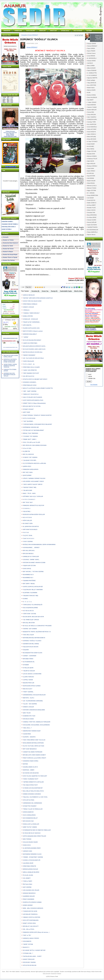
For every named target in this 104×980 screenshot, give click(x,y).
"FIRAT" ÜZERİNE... (29, 692)
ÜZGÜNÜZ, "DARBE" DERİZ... (31, 560)
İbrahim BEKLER (92, 110)
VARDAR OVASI (28, 851)
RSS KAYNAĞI (78, 31)
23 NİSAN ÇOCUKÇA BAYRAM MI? (33, 788)
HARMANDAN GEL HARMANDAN (32, 803)
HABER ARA (18, 31)
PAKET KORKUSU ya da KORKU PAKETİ (34, 758)
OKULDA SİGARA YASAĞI (30, 842)
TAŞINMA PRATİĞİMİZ (29, 581)
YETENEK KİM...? (28, 953)
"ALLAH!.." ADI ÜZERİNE (30, 704)
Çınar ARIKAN (91, 56)
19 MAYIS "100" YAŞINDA (30, 457)
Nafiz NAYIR (91, 161)
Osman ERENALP (33, 35)
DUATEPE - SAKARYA (29, 737)
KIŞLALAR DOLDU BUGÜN (31, 647)
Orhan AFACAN (91, 115)
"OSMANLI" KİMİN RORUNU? (31, 313)
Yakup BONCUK (92, 83)
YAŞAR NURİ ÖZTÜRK (29, 566)
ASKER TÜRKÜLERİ (29, 959)
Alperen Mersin (91, 235)
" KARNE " (26, 337)
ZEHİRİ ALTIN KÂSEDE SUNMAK (32, 902)
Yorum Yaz (45, 291)
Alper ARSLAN (91, 164)
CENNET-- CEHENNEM (30, 656)
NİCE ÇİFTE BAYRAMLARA (31, 920)
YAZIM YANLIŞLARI (28, 361)
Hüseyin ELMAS (92, 220)
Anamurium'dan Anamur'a (10, 243)
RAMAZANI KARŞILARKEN (31, 469)
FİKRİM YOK (92, 379)
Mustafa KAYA (91, 154)
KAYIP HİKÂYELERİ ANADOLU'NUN (33, 400)
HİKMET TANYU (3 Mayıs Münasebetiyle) (34, 403)
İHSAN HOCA (27, 845)
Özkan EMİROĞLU (92, 232)
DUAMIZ (25, 599)
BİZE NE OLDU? (28, 689)
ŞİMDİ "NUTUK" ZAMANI (30, 827)
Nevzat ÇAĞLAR (92, 222)
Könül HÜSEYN (91, 132)
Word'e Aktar (78, 291)
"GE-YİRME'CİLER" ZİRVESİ (31, 620)
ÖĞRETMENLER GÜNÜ (30, 385)
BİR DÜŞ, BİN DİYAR (29, 623)
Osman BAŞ (91, 112)
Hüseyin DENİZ (91, 61)
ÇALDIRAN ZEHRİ (28, 863)
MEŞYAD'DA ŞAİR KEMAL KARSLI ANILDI (11, 356)
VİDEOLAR (42, 31)
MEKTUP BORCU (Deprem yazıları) (33, 331)
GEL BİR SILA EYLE (29, 376)
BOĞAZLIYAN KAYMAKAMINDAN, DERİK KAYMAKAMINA (39, 544)
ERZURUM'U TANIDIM (29, 962)
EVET (90, 374)
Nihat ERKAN (91, 183)
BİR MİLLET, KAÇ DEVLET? (31, 926)
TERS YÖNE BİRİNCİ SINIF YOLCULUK (34, 740)
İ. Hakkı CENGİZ (92, 102)
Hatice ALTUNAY (92, 129)
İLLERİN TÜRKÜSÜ (28, 677)
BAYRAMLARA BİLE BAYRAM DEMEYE (34, 638)
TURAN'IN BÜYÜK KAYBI (30, 911)
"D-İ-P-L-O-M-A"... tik (29, 364)
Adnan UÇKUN (91, 210)
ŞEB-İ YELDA (27, 713)
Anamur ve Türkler (8, 240)
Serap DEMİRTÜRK (93, 195)
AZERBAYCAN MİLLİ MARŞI (31, 644)
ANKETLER (53, 31)
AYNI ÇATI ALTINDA (29, 800)
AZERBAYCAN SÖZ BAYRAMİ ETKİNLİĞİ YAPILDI (9, 375)
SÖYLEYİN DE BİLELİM (30, 965)
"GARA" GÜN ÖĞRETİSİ (30, 370)
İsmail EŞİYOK (91, 200)
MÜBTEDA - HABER (29, 770)
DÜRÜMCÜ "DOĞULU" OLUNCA (32, 641)
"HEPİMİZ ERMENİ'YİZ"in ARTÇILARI (33, 782)
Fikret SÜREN (91, 48)
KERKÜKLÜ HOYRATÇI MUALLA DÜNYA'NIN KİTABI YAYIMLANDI (10, 361)
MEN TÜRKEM (27, 839)
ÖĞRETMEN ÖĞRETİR (30, 866)
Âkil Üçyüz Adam (28, 884)
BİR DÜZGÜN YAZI (28, 821)
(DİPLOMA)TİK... (28, 325)
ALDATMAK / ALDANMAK (30, 593)
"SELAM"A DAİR (28, 490)
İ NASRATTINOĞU (92, 227)
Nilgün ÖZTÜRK (92, 190)
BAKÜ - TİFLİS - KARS (29, 493)
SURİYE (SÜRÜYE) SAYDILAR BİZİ (33, 587)
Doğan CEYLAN (92, 151)
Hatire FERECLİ (92, 134)
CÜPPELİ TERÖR (28, 680)
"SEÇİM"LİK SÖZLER (29, 671)
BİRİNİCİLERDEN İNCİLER (30, 869)
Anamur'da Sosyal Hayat (10, 254)
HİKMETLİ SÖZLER (28, 307)
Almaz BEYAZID (92, 139)
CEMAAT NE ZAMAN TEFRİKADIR (33, 752)
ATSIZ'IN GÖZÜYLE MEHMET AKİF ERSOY (35, 379)
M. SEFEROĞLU (92, 58)
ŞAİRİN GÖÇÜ (27, 466)
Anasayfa (6, 237)
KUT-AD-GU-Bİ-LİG (28, 611)
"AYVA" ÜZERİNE (28, 541)
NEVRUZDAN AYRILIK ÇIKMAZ (32, 686)
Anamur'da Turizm (8, 249)
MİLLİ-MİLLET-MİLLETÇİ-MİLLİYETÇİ (33, 791)
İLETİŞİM (89, 31)
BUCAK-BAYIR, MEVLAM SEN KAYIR (33, 617)
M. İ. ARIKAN (91, 193)
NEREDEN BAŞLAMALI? (30, 334)
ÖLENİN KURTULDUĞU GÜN (31, 328)
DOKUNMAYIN (27, 941)
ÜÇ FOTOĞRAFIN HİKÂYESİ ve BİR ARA (34, 463)
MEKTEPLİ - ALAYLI (29, 698)
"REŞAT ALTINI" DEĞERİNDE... (32, 322)
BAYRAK (25, 764)
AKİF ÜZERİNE (27, 887)
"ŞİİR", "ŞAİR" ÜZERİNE (30, 391)
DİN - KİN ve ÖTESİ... (29, 929)
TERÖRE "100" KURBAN (30, 629)
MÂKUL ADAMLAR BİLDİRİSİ (31, 872)
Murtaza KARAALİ (92, 166)
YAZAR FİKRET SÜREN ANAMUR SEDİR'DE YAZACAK (10, 366)
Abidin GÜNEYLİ (92, 203)
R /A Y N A (26, 532)
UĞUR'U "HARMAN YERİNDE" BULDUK (34, 478)
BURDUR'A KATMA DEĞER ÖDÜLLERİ (34, 514)
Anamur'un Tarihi (8, 246)
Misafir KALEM (91, 181)
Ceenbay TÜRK (91, 122)
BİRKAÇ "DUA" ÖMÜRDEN (31, 433)
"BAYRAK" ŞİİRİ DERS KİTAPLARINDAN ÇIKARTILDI (38, 298)
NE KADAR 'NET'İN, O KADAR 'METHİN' (34, 950)
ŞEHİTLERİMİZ (27, 475)
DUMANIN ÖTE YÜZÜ (29, 716)
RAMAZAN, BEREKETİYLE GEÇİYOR (34, 505)
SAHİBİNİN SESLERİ (29, 896)
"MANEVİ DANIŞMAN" (29, 355)
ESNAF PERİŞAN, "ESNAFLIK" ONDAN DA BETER (37, 415)
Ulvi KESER (90, 198)
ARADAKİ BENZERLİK (29, 893)
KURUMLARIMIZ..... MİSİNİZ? (31, 547)
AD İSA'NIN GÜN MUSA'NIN (31, 773)
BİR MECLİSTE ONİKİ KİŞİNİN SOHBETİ (34, 755)
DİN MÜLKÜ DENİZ (28, 719)
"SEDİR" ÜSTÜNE (28, 944)
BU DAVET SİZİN (28, 523)
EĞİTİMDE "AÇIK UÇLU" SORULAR (33, 496)
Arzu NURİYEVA (92, 124)
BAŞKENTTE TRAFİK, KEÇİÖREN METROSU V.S (37, 632)
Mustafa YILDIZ (91, 208)
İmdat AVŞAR (91, 144)
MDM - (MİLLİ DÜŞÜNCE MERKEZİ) (33, 908)
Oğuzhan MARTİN (92, 78)
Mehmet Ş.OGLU (92, 186)
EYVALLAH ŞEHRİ (28, 668)
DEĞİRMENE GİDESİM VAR (31, 427)
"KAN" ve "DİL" (27, 935)
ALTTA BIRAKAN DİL (29, 662)
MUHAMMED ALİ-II (28, 575)
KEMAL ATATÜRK (28, 316)
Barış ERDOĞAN (92, 215)
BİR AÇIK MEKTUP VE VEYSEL (32, 406)
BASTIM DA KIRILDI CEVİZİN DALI (33, 352)
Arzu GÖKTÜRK (92, 85)
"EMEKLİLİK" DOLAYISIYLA (31, 394)
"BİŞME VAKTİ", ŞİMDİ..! (30, 439)
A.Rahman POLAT (92, 159)
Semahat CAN (91, 213)
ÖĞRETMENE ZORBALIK (30, 304)
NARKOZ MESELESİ (29, 295)
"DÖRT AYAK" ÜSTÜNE (30, 614)
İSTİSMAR (26, 665)
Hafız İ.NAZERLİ (92, 117)
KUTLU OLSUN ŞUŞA (29, 418)
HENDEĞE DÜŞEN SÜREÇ (31, 761)
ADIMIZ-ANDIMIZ (28, 905)
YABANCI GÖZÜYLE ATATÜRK (32, 917)
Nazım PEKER (91, 51)
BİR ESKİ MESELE (28, 554)
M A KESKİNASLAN (93, 230)
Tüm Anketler (94, 385)
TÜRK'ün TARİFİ (28, 881)
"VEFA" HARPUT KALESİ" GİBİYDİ (33, 484)
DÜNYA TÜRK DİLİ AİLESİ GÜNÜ (32, 301)
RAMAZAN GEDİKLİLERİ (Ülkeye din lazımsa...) (36, 932)
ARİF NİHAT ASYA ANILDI (30, 529)
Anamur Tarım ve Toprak (10, 257)
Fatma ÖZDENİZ (92, 70)
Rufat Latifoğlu (91, 80)
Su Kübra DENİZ (92, 217)
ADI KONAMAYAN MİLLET (30, 818)
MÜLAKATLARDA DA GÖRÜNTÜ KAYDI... (35, 346)
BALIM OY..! (26, 947)
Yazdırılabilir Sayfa (66, 291)
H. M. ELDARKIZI (92, 75)
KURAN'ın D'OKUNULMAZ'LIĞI (32, 860)
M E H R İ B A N (27, 517)
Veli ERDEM (91, 178)
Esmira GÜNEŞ (91, 95)
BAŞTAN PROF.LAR (29, 683)
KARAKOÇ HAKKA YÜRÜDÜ (31, 938)
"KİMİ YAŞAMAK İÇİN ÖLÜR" (31, 373)
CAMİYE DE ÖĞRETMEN (30, 343)
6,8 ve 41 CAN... (28, 448)
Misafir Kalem (91, 88)
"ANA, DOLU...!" (27, 728)
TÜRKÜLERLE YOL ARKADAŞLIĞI (33, 605)
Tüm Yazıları (25, 291)
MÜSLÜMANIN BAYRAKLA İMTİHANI (33, 743)
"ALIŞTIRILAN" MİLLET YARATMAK (33, 590)
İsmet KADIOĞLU (92, 127)
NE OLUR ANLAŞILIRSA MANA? (32, 340)
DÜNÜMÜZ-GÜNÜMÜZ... (30, 382)
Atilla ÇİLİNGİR (91, 68)
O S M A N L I (27, 508)
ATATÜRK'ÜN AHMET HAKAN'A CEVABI (34, 563)
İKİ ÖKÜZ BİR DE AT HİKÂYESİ (32, 833)
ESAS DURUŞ (27, 569)
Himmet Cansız (91, 53)
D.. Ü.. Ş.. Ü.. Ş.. (28, 602)
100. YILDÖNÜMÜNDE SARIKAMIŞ (33, 701)
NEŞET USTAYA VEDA (29, 923)
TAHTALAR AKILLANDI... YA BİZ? (32, 956)
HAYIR (90, 377)
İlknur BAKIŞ (91, 149)
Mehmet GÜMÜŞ (92, 156)
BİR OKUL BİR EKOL (29, 551)
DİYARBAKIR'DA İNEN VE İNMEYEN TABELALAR (37, 830)
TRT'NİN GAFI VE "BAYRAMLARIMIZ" (34, 430)
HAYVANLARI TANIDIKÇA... (31, 914)
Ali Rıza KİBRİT (91, 205)
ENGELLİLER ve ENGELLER (31, 824)
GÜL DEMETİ (27, 878)
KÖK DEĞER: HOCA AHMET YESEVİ (33, 481)
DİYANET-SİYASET (28, 409)
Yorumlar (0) (35, 291)
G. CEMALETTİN (92, 73)
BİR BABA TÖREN (28, 659)
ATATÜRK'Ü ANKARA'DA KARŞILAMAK (34, 710)
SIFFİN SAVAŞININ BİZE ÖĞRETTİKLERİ (34, 836)
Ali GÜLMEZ (91, 146)
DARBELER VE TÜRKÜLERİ (31, 557)
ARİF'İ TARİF (27, 412)
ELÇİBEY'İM (26, 451)
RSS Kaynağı (47, 973)
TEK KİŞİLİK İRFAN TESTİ (30, 785)
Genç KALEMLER (92, 97)
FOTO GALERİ (31, 31)
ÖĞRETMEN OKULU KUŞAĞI (31, 367)
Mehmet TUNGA (92, 188)
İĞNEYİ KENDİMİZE (29, 899)
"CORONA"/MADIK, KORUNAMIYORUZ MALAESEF (37, 424)
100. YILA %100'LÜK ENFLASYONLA (33, 358)
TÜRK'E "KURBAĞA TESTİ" (31, 779)
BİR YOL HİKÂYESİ (28, 454)
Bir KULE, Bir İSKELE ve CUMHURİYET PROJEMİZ (37, 626)
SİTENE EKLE (65, 31)
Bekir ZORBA (91, 66)
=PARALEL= (26, 310)
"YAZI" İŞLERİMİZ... (28, 421)
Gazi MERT (90, 100)
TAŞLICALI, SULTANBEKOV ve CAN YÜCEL (35, 797)
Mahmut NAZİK (91, 90)
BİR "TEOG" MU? (28, 502)
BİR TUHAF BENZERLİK (30, 749)
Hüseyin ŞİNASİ (92, 44)
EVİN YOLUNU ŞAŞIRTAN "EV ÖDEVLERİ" (35, 776)
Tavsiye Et (54, 291)
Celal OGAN (91, 168)
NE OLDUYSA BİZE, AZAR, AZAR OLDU (34, 349)
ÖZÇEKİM (26, 650)
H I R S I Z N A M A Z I (29, 499)
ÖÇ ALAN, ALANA (28, 875)
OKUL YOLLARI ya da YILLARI (32, 442)
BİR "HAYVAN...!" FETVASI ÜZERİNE (33, 572)
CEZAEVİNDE (27, 734)
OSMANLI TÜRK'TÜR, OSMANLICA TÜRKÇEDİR (37, 722)
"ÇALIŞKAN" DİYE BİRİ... (30, 460)
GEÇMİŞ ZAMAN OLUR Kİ (30, 767)
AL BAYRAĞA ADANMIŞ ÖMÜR (32, 848)
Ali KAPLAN (90, 173)
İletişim (59, 973)
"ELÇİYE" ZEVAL (28, 535)
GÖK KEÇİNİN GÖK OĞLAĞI (31, 890)
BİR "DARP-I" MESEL (29, 584)
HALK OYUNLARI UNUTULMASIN (33, 397)
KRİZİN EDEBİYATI (28, 812)
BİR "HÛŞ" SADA (28, 472)
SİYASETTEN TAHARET (30, 806)
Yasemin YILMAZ (92, 107)
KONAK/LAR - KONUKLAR (30, 319)
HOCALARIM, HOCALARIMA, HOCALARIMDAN (36, 725)
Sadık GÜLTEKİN (92, 225)
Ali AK (89, 93)
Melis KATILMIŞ (92, 137)
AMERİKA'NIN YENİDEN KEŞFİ (32, 731)
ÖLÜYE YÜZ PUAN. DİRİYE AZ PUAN (34, 746)
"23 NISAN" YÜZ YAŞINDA (30, 436)
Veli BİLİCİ (90, 63)
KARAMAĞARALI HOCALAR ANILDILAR (34, 695)
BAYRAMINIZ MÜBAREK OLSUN (32, 854)
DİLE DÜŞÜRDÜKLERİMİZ (30, 608)
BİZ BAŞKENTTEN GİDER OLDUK (33, 653)
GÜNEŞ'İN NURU (92, 119)
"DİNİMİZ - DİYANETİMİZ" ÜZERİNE (33, 857)
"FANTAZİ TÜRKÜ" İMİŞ (30, 487)
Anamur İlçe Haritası (9, 260)
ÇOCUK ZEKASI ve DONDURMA (32, 674)
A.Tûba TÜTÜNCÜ (92, 141)
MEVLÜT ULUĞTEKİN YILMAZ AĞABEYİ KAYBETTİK (38, 388)
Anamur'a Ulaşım (8, 252)
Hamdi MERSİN (92, 105)
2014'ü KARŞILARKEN (29, 815)
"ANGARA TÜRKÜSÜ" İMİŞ (31, 596)
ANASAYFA (7, 31)
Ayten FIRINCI (91, 171)
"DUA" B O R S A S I (29, 538)
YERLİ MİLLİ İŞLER (28, 635)
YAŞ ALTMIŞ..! (27, 511)
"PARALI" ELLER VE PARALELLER (33, 809)
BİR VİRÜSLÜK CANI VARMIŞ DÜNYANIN (35, 445)
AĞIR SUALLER (27, 520)
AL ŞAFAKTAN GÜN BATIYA (31, 526)
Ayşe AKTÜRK (91, 176)
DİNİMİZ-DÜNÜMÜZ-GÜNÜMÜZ (32, 794)
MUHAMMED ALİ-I (28, 578)
